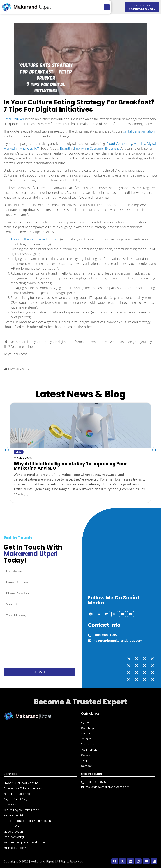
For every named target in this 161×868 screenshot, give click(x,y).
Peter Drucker (14, 119)
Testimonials (89, 750)
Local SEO (10, 805)
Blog (84, 760)
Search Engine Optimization (21, 810)
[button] (107, 7)
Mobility (139, 144)
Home (85, 723)
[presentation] (31, 657)
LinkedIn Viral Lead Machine (21, 783)
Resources (88, 744)
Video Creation (13, 832)
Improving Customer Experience (98, 148)
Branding (67, 148)
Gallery (86, 755)
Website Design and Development (25, 842)
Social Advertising (15, 815)
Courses (86, 733)
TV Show (86, 739)
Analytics (26, 148)
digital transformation (139, 131)
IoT (37, 148)
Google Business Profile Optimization (27, 821)
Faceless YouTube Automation (23, 788)
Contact (86, 766)
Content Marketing (15, 826)
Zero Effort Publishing (17, 794)
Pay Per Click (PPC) (15, 799)
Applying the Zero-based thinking (35, 239)
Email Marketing (14, 837)
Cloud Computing (119, 144)
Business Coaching (16, 848)
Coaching (87, 728)
